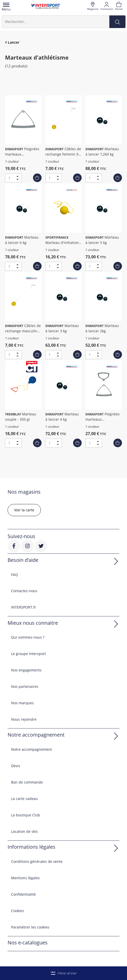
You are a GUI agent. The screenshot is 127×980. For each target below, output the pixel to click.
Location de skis (24, 831)
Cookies (18, 911)
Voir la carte (24, 510)
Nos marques (22, 703)
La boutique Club (26, 815)
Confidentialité (23, 894)
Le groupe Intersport (28, 654)
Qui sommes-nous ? (28, 637)
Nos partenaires (25, 686)
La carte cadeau (24, 799)
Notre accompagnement (31, 749)
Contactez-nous (24, 591)
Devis (16, 766)
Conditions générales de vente (37, 861)
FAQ (14, 575)
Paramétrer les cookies (30, 927)
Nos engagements (26, 670)
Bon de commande (27, 782)
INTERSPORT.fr (24, 607)
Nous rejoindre (24, 719)
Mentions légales (25, 878)
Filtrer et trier (64, 973)
